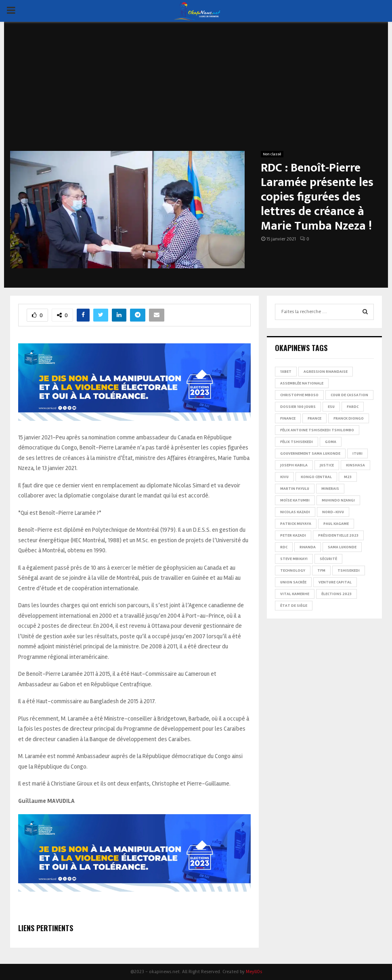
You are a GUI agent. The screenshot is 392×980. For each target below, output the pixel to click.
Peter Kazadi (293, 535)
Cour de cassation (349, 395)
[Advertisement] (196, 90)
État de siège (294, 606)
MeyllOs (254, 972)
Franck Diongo (349, 418)
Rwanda (308, 547)
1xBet (286, 372)
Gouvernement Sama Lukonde (310, 453)
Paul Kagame (336, 524)
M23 (348, 477)
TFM (321, 570)
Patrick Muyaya (296, 524)
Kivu (284, 477)
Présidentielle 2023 (338, 535)
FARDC (353, 407)
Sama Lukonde (342, 547)
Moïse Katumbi (295, 500)
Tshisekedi (349, 570)
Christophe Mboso (299, 395)
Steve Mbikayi (294, 559)
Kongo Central (316, 477)
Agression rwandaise (326, 372)
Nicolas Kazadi (295, 512)
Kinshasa (355, 465)
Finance (288, 418)
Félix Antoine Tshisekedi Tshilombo (317, 430)
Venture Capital (335, 582)
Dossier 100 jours (298, 407)
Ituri (357, 453)
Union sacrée (293, 582)
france (314, 418)
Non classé (272, 154)
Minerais (330, 489)
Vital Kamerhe (295, 594)
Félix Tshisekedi (297, 442)
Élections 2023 (336, 594)
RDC (284, 547)
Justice (327, 465)
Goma (331, 442)
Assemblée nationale (302, 383)
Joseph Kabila (294, 465)
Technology (293, 570)
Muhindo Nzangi (338, 500)
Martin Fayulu (295, 489)
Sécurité (328, 559)
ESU (331, 407)
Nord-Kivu (333, 512)
